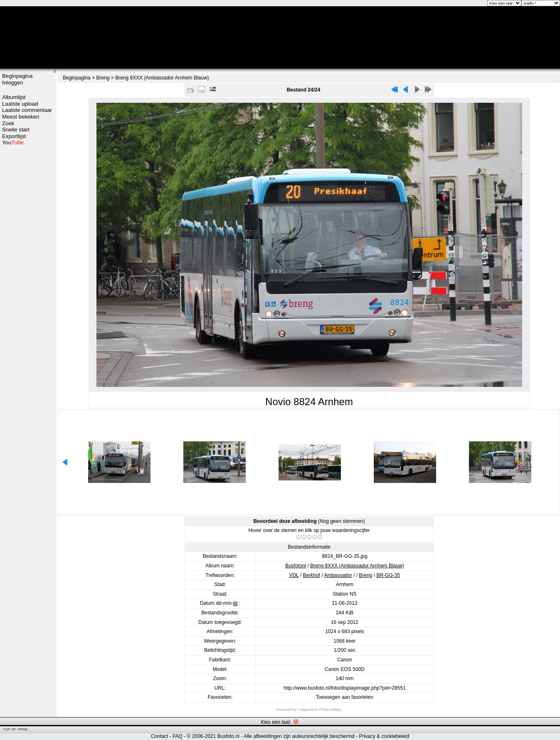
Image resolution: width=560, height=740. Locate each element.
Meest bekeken (21, 117)
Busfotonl (296, 566)
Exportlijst (14, 136)
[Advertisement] (27, 277)
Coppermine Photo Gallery (319, 710)
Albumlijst (14, 97)
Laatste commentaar (27, 110)
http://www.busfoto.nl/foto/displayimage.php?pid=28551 (345, 688)
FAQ (178, 736)
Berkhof (312, 575)
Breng (103, 78)
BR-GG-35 (388, 575)
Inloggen (13, 83)
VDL (294, 575)
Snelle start (16, 130)
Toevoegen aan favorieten (345, 697)
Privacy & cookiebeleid (384, 736)
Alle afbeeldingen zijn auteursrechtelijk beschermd (299, 736)
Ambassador (338, 575)
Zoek (8, 123)
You (13, 142)
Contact (159, 736)
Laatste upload (20, 104)
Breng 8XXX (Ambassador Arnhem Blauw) (162, 78)
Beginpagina (17, 76)
